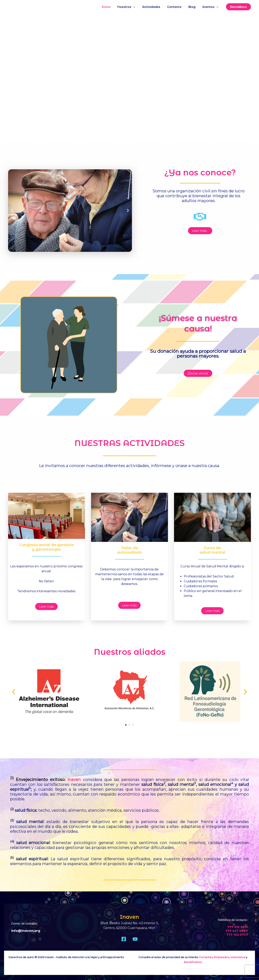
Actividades (156, 7)
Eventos (209, 7)
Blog (194, 7)
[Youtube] (135, 939)
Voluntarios (238, 957)
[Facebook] (124, 939)
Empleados (221, 957)
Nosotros (130, 7)
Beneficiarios (193, 962)
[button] (238, 7)
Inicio (113, 7)
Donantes (206, 957)
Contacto (177, 7)
